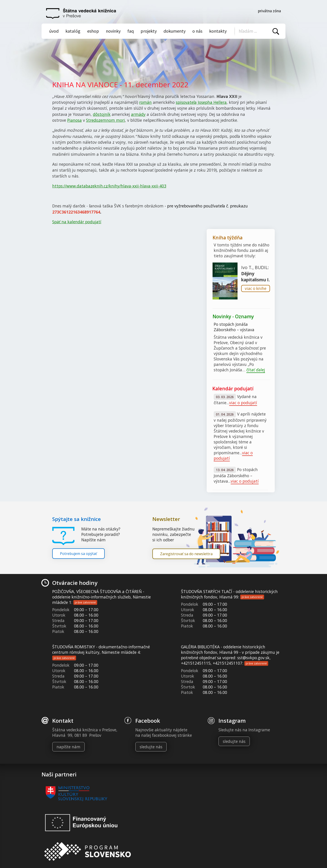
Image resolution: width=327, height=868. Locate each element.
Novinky (113, 31)
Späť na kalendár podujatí (77, 222)
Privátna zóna (269, 11)
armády (138, 114)
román (145, 102)
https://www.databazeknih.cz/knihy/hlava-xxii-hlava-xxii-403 (109, 186)
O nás (197, 31)
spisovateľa (186, 102)
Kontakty (218, 31)
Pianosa (74, 120)
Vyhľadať (276, 31)
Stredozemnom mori (105, 120)
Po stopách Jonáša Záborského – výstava (234, 327)
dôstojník (102, 114)
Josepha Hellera (212, 102)
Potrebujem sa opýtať (78, 554)
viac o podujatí (243, 403)
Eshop (93, 31)
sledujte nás (151, 747)
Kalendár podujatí (233, 389)
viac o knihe (256, 288)
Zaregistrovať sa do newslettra (186, 554)
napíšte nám (68, 747)
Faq (131, 31)
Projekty (149, 31)
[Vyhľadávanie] (257, 31)
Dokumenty (175, 31)
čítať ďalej (256, 370)
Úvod (54, 31)
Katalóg (73, 31)
